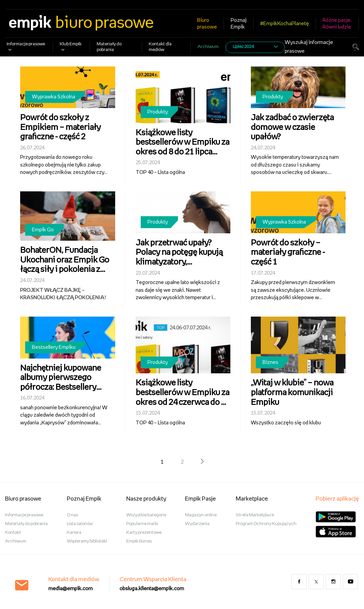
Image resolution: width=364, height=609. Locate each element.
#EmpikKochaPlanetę (285, 24)
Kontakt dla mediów (160, 47)
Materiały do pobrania (109, 47)
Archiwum (208, 47)
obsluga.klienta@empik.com (152, 589)
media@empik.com (71, 589)
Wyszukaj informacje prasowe (309, 47)
